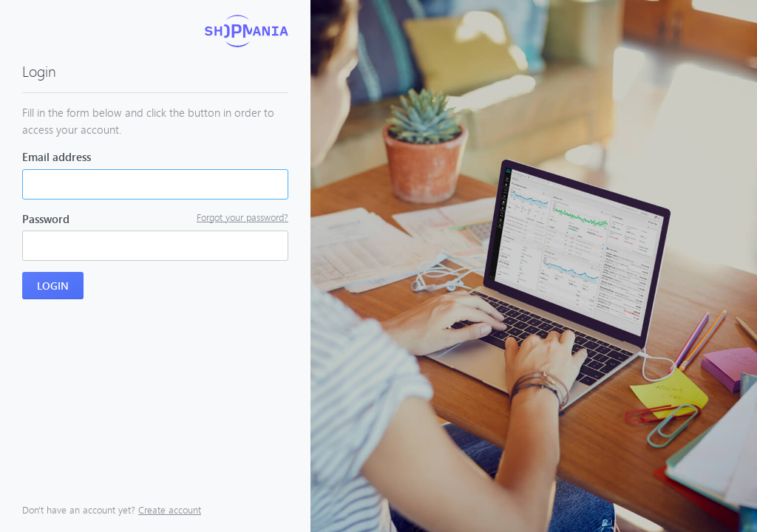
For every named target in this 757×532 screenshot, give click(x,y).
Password (46, 219)
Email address (57, 157)
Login (53, 286)
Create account (170, 510)
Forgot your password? (242, 217)
